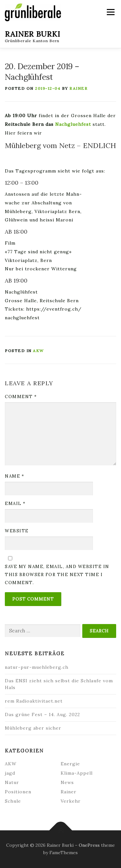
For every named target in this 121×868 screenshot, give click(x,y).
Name (15, 476)
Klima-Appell (77, 773)
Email (15, 504)
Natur (12, 782)
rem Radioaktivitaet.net (34, 701)
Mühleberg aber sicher (33, 728)
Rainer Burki (33, 34)
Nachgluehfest (73, 124)
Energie (70, 764)
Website (17, 531)
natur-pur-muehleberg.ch (37, 667)
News (67, 782)
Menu (110, 12)
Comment (21, 397)
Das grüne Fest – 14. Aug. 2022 (42, 714)
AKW (38, 351)
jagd (10, 773)
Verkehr (71, 801)
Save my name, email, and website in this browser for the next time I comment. (57, 574)
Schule (13, 801)
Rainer (78, 88)
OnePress (89, 845)
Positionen (18, 792)
